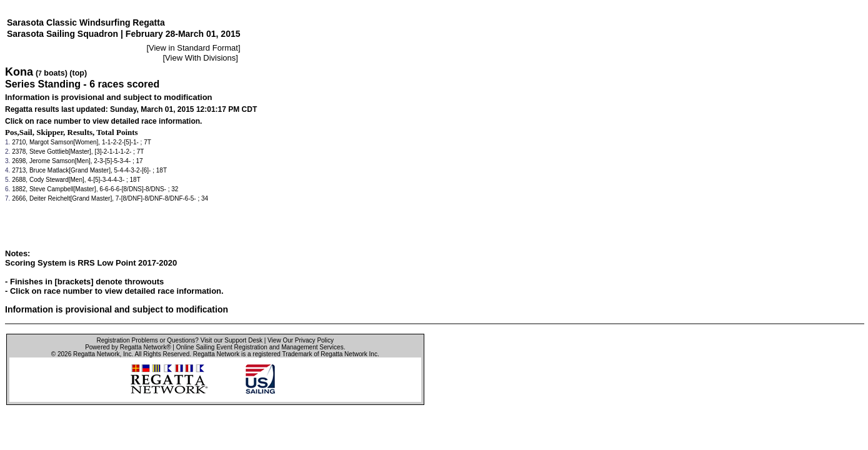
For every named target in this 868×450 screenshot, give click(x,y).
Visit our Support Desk (232, 340)
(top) (78, 73)
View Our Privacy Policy (301, 340)
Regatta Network (96, 354)
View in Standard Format (193, 48)
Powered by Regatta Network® (128, 347)
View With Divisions (200, 58)
